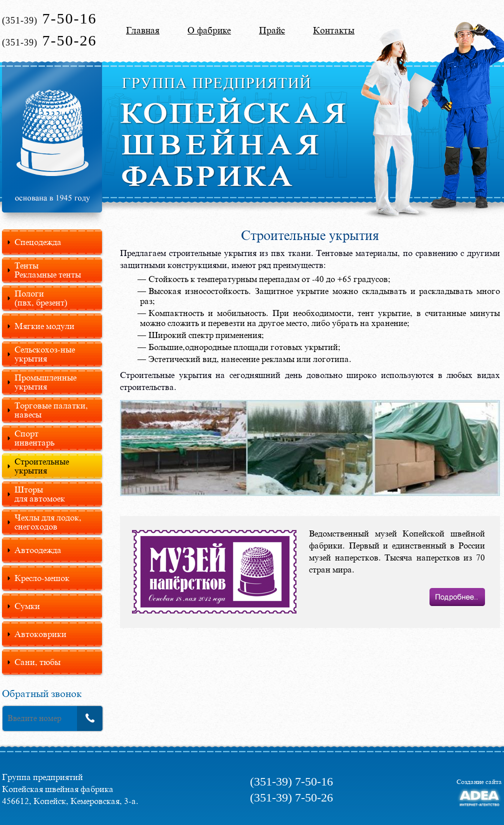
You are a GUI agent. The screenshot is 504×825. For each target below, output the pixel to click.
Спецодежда (38, 242)
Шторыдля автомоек (40, 494)
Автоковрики (40, 634)
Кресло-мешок (42, 578)
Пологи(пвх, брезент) (41, 298)
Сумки (27, 606)
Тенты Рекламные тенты (48, 270)
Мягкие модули (44, 326)
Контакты (334, 30)
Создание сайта (479, 781)
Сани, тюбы (37, 662)
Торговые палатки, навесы (51, 410)
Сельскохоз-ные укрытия (45, 354)
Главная (143, 30)
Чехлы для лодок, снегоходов (48, 522)
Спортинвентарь (34, 438)
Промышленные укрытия (45, 382)
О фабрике (209, 30)
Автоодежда (38, 550)
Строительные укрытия (42, 466)
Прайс (272, 30)
